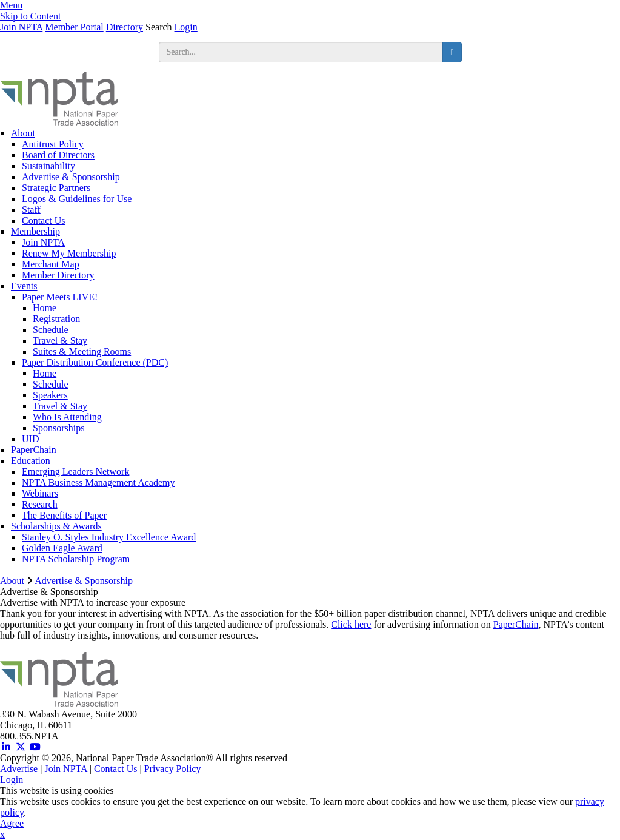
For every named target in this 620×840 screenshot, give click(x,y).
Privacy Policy (173, 769)
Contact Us (44, 220)
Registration (56, 319)
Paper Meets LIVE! (60, 297)
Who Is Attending (67, 417)
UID (30, 439)
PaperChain (34, 450)
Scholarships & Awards (56, 526)
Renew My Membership (69, 253)
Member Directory (58, 275)
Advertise (19, 769)
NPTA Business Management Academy (98, 482)
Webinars (40, 493)
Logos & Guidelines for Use (77, 199)
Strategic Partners (56, 188)
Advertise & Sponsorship (71, 177)
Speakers (50, 395)
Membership (35, 231)
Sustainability (48, 166)
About (23, 133)
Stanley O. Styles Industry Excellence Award (109, 537)
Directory (125, 27)
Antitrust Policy (53, 144)
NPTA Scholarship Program (76, 559)
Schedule (51, 330)
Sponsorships (58, 428)
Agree (12, 823)
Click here (351, 624)
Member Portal (74, 27)
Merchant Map (51, 264)
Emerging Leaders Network (75, 472)
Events (24, 286)
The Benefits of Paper (64, 515)
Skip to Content (30, 16)
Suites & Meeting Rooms (82, 351)
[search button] (452, 52)
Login (186, 27)
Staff (31, 210)
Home (45, 308)
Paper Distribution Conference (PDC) (95, 362)
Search (159, 27)
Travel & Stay (60, 341)
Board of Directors (58, 155)
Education (31, 461)
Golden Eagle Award (62, 548)
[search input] (301, 52)
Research (40, 504)
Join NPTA (21, 27)
